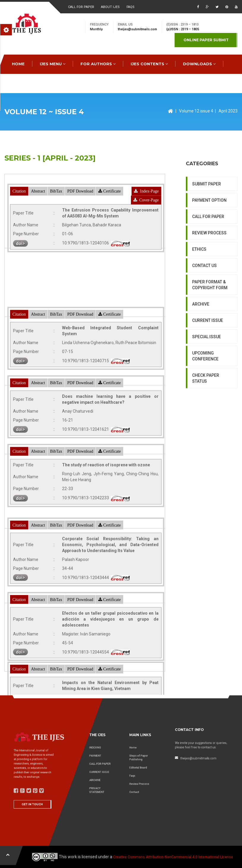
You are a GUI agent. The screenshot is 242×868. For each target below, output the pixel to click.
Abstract (38, 231)
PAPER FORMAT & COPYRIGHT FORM (210, 343)
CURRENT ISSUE (208, 378)
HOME (18, 64)
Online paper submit (206, 40)
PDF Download (80, 231)
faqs (131, 7)
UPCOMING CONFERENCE (205, 414)
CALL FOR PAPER (208, 274)
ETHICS (199, 307)
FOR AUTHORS (98, 64)
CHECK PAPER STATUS (206, 436)
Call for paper (81, 7)
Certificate (110, 231)
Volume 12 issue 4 (196, 111)
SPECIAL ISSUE (207, 395)
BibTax (56, 231)
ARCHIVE (201, 362)
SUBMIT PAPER (207, 242)
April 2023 (228, 111)
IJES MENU (53, 64)
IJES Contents (149, 64)
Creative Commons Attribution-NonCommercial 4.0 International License (173, 857)
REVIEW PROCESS (209, 291)
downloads (199, 64)
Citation (19, 231)
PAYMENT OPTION (209, 258)
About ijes (110, 7)
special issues (31, 83)
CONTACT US (79, 83)
